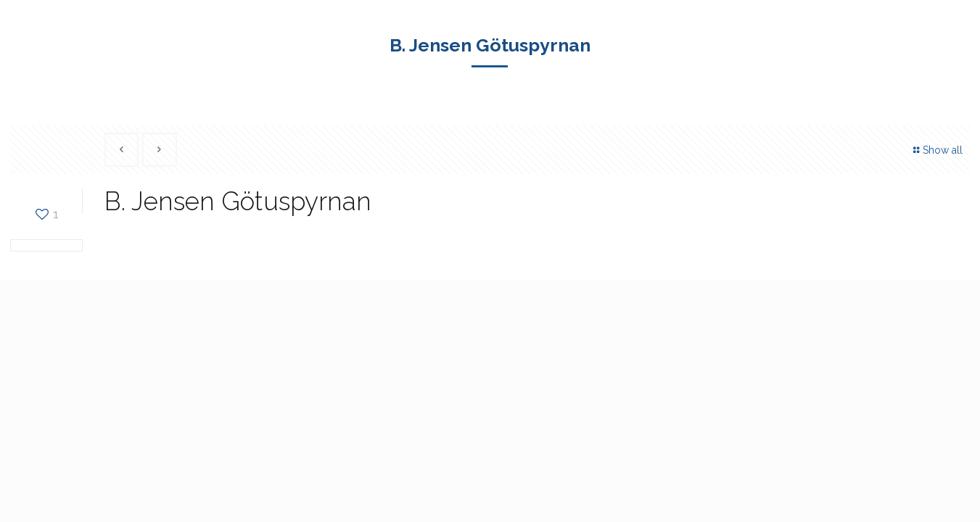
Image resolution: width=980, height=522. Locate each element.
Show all (936, 150)
